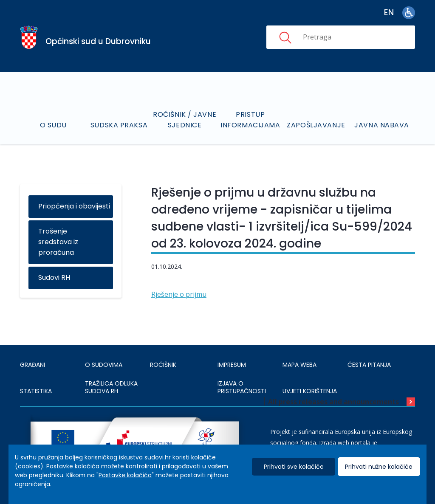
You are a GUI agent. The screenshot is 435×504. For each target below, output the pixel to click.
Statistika (36, 391)
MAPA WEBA (299, 365)
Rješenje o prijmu (179, 294)
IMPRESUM (232, 365)
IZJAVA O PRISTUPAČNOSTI (242, 387)
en (389, 13)
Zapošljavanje (316, 125)
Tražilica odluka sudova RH (111, 387)
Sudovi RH (54, 277)
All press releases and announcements (333, 402)
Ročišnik (163, 365)
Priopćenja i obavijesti (74, 206)
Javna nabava (382, 125)
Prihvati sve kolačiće (294, 467)
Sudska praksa (119, 125)
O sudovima (104, 365)
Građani (32, 365)
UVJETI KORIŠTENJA (310, 391)
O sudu (53, 125)
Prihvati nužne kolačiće (379, 467)
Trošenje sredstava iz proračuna (58, 242)
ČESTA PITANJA (369, 365)
